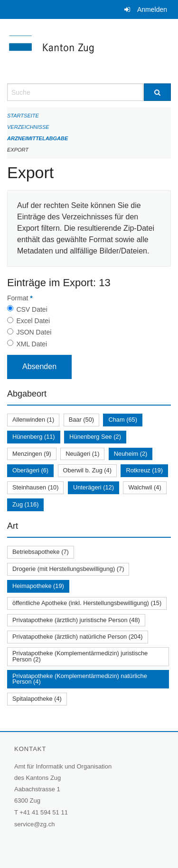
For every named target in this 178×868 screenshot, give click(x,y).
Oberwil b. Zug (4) (87, 470)
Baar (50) (81, 420)
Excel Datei (33, 321)
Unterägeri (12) (94, 487)
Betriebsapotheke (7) (41, 552)
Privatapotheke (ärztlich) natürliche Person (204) (78, 637)
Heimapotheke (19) (38, 586)
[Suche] (158, 92)
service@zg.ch (34, 824)
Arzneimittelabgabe (37, 138)
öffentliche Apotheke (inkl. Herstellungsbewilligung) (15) (87, 603)
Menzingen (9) (32, 454)
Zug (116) (25, 504)
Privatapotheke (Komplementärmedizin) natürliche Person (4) (80, 679)
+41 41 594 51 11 (44, 812)
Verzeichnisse (28, 127)
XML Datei (32, 344)
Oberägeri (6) (30, 470)
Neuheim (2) (131, 454)
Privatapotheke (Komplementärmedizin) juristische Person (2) (80, 656)
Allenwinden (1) (33, 420)
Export (18, 150)
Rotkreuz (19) (144, 470)
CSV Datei (32, 309)
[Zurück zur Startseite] (89, 51)
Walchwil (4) (145, 487)
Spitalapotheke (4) (37, 699)
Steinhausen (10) (35, 487)
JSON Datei (34, 332)
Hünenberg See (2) (95, 437)
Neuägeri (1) (82, 454)
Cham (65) (122, 420)
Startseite (23, 116)
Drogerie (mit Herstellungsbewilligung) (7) (68, 569)
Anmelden (152, 9)
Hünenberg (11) (34, 437)
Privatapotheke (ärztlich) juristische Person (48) (76, 620)
